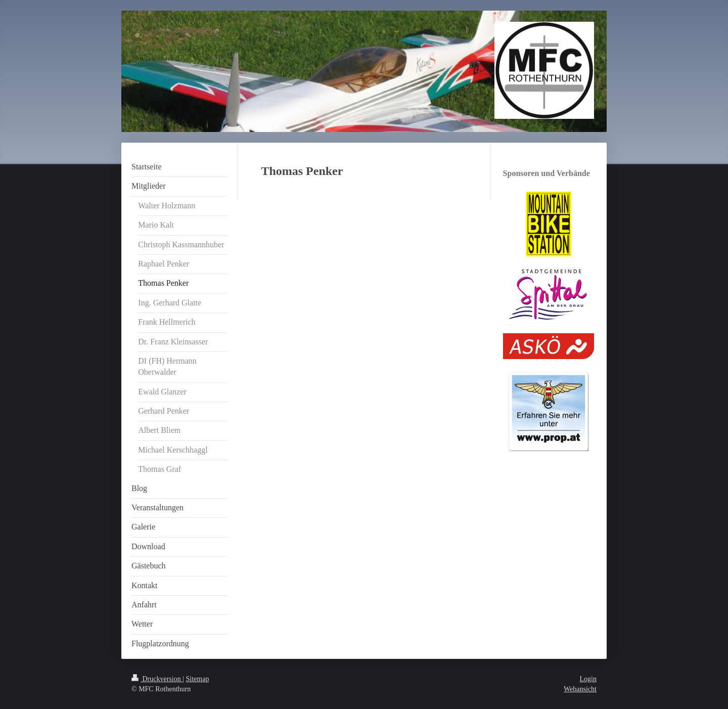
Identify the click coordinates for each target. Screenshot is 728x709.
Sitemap (198, 679)
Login (588, 679)
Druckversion (157, 679)
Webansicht (580, 689)
